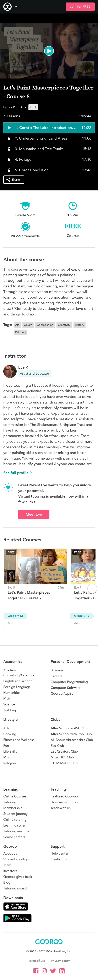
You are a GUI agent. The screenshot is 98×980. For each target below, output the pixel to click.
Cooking (10, 734)
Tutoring (10, 802)
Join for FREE (80, 7)
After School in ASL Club (69, 728)
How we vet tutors (65, 802)
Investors (10, 871)
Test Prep (10, 710)
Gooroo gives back (18, 877)
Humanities (12, 693)
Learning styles (15, 825)
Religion (10, 763)
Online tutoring (15, 820)
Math (7, 699)
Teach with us (61, 808)
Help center (60, 853)
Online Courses (15, 796)
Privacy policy (60, 961)
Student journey (15, 814)
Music (8, 757)
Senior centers (14, 837)
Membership (13, 808)
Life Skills (10, 751)
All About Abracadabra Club (72, 740)
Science (9, 704)
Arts (6, 728)
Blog (7, 882)
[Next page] (92, 589)
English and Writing (18, 681)
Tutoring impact (15, 888)
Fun (6, 746)
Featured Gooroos (65, 796)
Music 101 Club (62, 757)
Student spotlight (17, 859)
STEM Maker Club (64, 763)
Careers (56, 676)
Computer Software (66, 688)
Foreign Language (17, 687)
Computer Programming (69, 682)
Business (57, 670)
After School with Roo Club (71, 734)
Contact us (59, 859)
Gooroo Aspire (62, 694)
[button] (49, 51)
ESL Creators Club (64, 751)
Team (7, 865)
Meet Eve (34, 514)
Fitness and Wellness (19, 740)
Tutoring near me (16, 831)
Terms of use (37, 961)
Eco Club (57, 746)
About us (10, 853)
